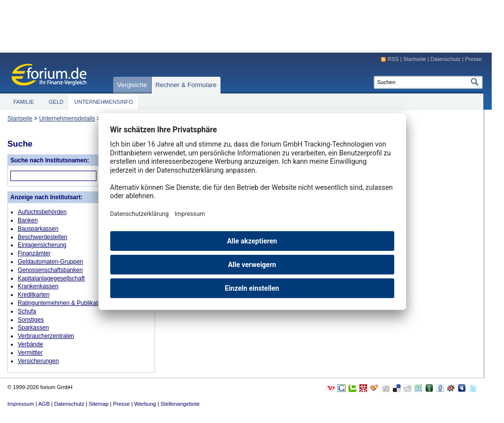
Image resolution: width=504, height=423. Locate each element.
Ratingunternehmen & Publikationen (65, 303)
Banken (28, 220)
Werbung (145, 404)
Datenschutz (446, 59)
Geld (56, 102)
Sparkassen (33, 328)
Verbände (30, 344)
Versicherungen (38, 361)
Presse (473, 59)
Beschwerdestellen (43, 237)
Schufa (27, 311)
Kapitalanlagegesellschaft (51, 278)
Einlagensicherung (42, 245)
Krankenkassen (38, 286)
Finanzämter (34, 253)
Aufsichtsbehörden (42, 212)
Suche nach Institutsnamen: (50, 160)
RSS (394, 59)
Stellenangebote (180, 404)
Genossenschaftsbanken (50, 270)
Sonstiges (31, 320)
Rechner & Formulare (186, 85)
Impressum (21, 404)
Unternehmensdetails (67, 119)
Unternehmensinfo (104, 102)
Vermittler (30, 353)
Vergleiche (132, 85)
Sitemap (98, 404)
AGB (44, 404)
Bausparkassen (38, 229)
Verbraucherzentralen (46, 336)
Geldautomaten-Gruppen (50, 262)
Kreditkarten (34, 295)
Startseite (20, 119)
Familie (24, 102)
